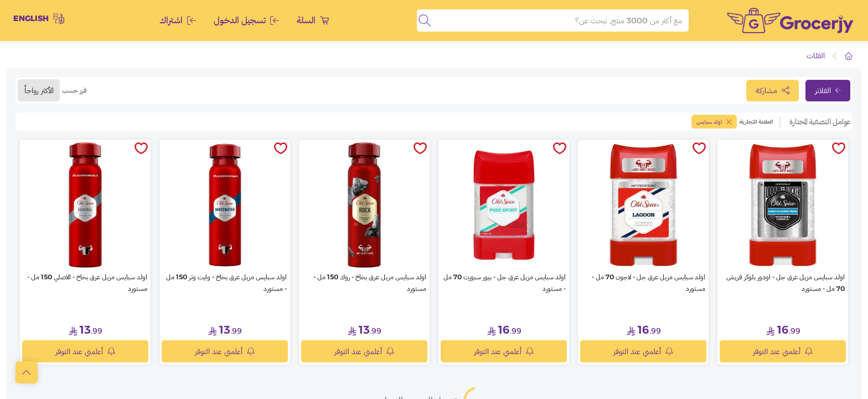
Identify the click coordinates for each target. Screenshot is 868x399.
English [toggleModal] (39, 19)
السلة (313, 20)
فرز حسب (74, 90)
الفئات (816, 55)
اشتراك (178, 20)
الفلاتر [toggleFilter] (828, 90)
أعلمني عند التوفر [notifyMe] (783, 351)
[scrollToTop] (27, 372)
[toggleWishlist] (839, 149)
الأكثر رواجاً (39, 90)
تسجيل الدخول (246, 20)
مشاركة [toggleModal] (773, 90)
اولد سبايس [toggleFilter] (714, 122)
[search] (425, 21)
